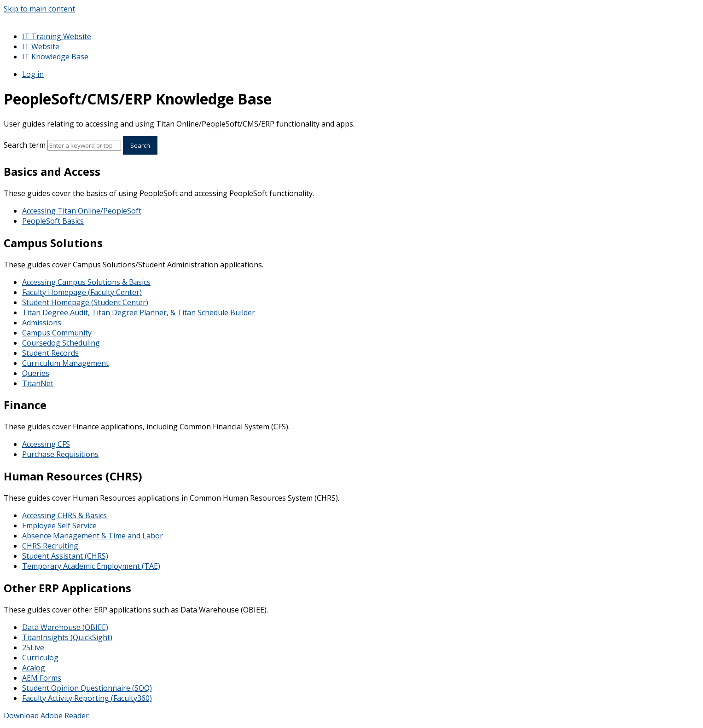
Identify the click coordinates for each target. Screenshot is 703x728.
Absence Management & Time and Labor (93, 536)
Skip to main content (39, 9)
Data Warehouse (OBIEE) (65, 627)
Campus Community (57, 333)
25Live (33, 647)
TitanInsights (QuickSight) (67, 637)
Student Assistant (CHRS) (65, 556)
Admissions (42, 323)
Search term (25, 145)
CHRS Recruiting (50, 546)
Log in (33, 74)
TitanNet (38, 383)
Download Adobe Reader (46, 716)
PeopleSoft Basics (53, 221)
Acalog (34, 668)
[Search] (84, 145)
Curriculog (40, 658)
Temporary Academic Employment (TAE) (91, 566)
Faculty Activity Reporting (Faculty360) (87, 698)
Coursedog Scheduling (61, 343)
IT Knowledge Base (55, 57)
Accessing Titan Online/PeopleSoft (82, 211)
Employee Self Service (59, 526)
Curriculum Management (65, 363)
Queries (36, 373)
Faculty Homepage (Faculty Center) (82, 292)
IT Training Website (57, 36)
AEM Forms (42, 678)
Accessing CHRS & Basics (64, 515)
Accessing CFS (46, 444)
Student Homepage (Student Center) (85, 302)
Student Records (50, 353)
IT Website (41, 46)
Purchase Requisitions (60, 454)
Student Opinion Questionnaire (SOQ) (87, 688)
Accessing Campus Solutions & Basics (86, 282)
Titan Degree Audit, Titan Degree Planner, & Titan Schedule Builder (139, 312)
